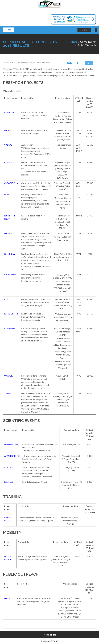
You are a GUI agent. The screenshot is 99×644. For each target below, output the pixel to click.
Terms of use (49, 635)
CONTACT (84, 30)
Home (74, 42)
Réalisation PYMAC (50, 641)
